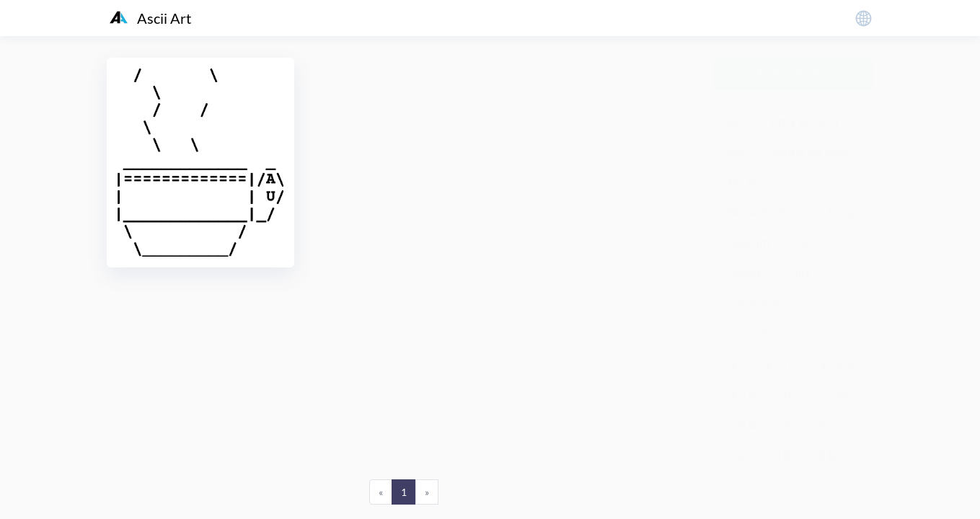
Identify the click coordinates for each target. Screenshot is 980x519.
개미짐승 (836, 364)
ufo (803, 273)
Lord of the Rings (811, 152)
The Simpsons (758, 182)
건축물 (742, 424)
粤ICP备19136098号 (760, 497)
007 (736, 121)
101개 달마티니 (804, 121)
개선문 (742, 394)
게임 (737, 454)
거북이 (842, 394)
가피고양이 (752, 333)
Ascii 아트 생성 (793, 73)
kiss (804, 243)
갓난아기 (822, 333)
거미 (792, 394)
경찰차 (831, 454)
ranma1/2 (749, 273)
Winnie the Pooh (764, 212)
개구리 (777, 364)
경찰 (782, 454)
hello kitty (749, 243)
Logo (738, 152)
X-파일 (842, 212)
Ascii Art (150, 18)
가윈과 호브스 (758, 303)
